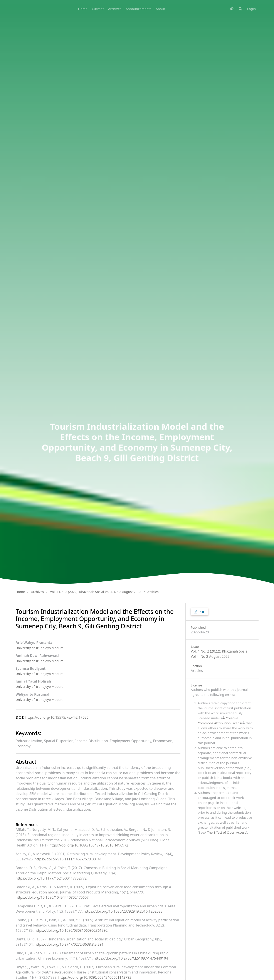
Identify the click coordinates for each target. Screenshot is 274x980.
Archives (115, 9)
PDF (201, 612)
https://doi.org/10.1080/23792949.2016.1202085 (123, 911)
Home (83, 9)
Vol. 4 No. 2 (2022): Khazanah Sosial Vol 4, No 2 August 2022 (96, 592)
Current (98, 9)
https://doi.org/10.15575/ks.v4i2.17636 (57, 717)
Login (252, 9)
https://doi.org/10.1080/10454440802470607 (52, 897)
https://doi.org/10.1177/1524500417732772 (51, 878)
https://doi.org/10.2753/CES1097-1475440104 (131, 958)
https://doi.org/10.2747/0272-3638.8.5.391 (69, 944)
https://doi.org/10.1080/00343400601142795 (95, 977)
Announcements (138, 9)
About (160, 9)
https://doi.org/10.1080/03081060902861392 (71, 930)
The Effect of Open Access (227, 832)
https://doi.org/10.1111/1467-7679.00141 (68, 859)
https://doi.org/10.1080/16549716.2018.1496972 (89, 845)
